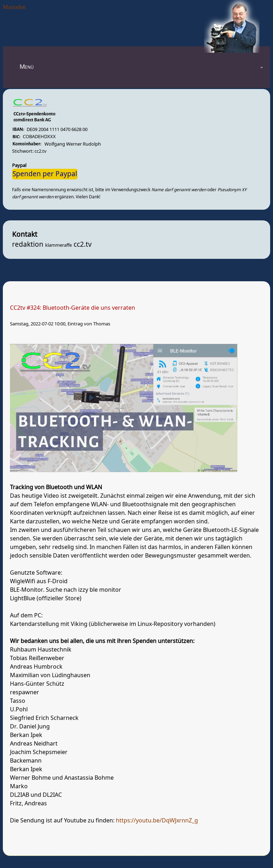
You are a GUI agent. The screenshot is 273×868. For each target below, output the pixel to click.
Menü (27, 67)
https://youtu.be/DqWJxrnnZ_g (157, 821)
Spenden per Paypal (45, 174)
